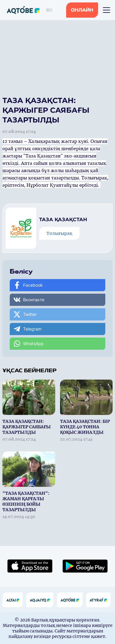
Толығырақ (59, 233)
